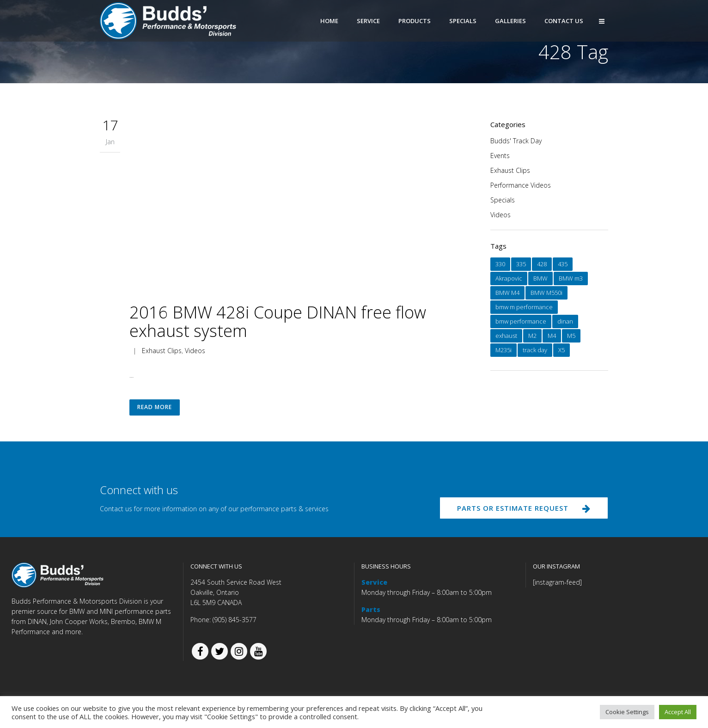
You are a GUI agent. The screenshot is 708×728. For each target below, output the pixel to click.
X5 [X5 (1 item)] (562, 350)
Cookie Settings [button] (627, 712)
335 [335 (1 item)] (521, 264)
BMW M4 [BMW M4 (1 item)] (507, 293)
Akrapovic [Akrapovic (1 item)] (509, 278)
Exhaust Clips (162, 351)
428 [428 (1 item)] (542, 264)
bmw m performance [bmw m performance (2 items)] (524, 307)
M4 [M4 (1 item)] (552, 336)
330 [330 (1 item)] (500, 264)
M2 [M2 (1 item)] (532, 336)
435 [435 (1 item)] (563, 264)
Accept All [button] (678, 712)
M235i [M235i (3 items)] (504, 350)
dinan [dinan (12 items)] (565, 321)
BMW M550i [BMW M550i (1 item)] (546, 293)
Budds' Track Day (516, 141)
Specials (503, 200)
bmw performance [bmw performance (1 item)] (521, 321)
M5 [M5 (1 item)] (571, 336)
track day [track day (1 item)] (535, 350)
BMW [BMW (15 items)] (540, 278)
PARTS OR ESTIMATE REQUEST (522, 511)
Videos (195, 351)
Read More (155, 408)
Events (500, 156)
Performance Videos (521, 185)
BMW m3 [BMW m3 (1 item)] (571, 278)
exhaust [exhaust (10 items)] (506, 336)
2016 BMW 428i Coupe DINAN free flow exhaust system (278, 321)
